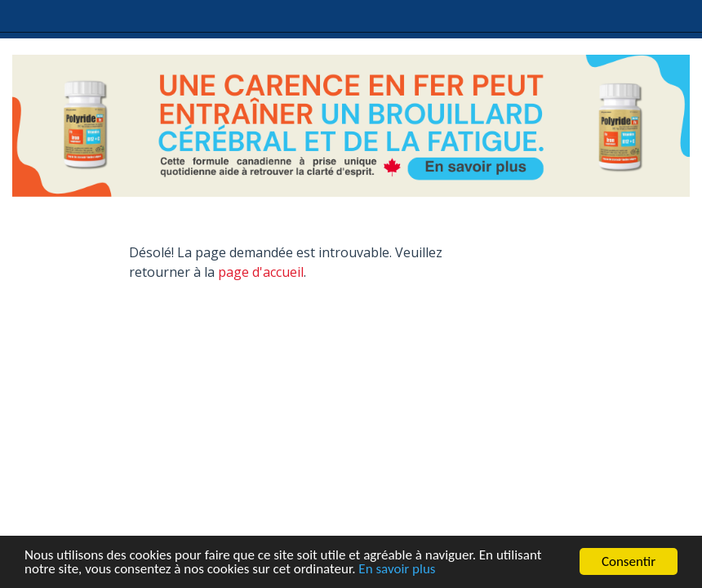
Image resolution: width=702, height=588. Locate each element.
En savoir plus (397, 570)
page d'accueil (261, 272)
